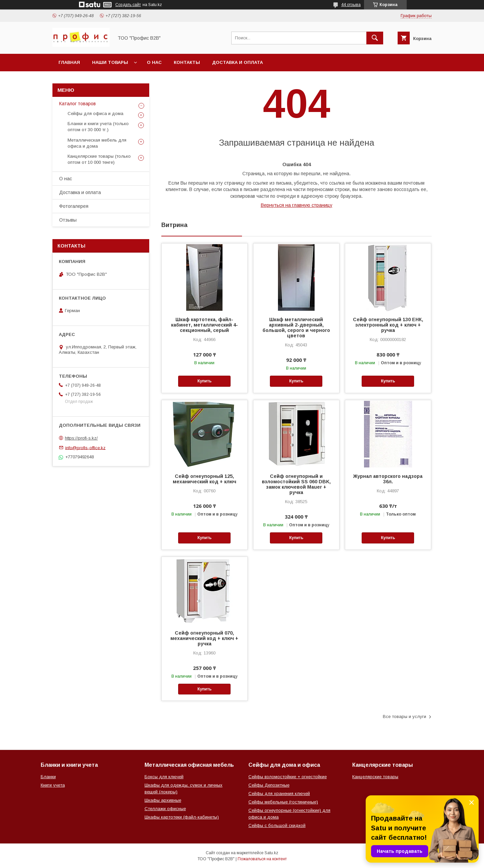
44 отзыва (351, 5)
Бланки (48, 777)
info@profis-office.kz (85, 447)
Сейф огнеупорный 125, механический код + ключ (205, 479)
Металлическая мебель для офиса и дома (97, 143)
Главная (69, 62)
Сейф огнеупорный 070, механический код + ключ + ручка (204, 638)
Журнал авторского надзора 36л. (388, 479)
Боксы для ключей (164, 777)
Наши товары (110, 62)
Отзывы (68, 220)
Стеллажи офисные (165, 809)
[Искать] (375, 38)
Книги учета (53, 785)
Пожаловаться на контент (262, 859)
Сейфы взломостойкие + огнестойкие (288, 777)
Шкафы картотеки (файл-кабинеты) (182, 817)
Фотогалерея (74, 206)
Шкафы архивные (163, 800)
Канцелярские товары (375, 777)
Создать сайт (128, 5)
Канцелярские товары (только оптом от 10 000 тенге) (99, 159)
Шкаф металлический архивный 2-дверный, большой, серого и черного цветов (296, 328)
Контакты (187, 62)
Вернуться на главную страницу (297, 205)
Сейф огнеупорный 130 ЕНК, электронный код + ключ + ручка (388, 325)
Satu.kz (271, 853)
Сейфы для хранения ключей (279, 794)
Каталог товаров (77, 104)
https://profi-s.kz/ (81, 438)
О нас (154, 62)
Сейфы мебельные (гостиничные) (283, 802)
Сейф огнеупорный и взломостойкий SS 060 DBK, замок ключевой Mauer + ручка (296, 484)
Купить (204, 381)
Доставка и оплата (237, 62)
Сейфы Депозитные (269, 785)
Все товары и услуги (405, 716)
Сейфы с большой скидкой (277, 825)
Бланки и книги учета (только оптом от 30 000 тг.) (98, 127)
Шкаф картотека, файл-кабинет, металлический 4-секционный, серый (205, 325)
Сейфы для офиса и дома (95, 114)
